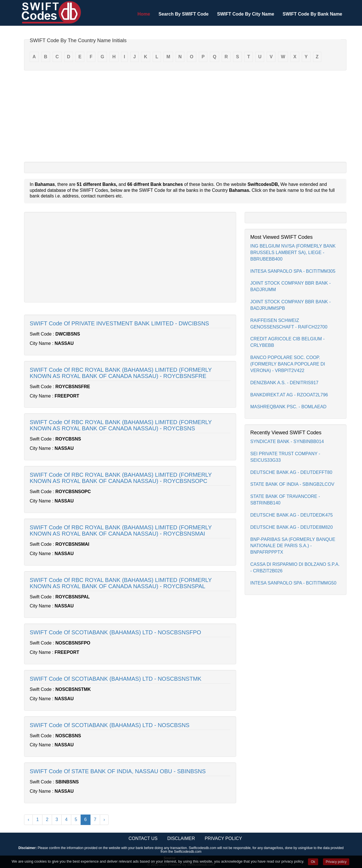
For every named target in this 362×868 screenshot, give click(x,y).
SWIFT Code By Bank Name (312, 14)
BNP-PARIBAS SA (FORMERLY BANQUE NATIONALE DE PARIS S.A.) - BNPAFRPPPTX (293, 546)
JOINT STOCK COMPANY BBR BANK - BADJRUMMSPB (290, 305)
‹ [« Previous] (28, 819)
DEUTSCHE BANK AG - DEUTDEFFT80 (291, 472)
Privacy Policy (223, 838)
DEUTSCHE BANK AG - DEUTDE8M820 (292, 527)
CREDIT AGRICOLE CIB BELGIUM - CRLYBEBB (287, 342)
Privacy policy (336, 862)
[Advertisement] (185, 116)
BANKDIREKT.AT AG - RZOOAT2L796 (289, 395)
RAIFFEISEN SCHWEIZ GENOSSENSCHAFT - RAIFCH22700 (289, 324)
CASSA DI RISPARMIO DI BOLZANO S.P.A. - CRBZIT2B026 (295, 568)
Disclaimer (181, 838)
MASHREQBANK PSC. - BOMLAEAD (288, 407)
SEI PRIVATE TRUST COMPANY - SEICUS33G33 (285, 457)
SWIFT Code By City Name (245, 14)
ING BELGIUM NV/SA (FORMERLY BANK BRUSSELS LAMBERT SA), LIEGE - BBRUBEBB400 (293, 253)
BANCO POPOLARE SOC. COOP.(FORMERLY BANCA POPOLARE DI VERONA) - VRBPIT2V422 (288, 364)
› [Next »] (104, 819)
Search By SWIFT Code (184, 14)
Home (144, 14)
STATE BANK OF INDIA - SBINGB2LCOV (292, 484)
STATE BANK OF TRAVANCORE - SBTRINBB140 (285, 500)
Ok (313, 862)
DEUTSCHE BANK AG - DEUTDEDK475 (292, 515)
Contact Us (143, 838)
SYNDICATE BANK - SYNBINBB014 (287, 441)
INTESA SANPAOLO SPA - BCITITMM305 (293, 271)
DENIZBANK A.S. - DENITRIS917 (284, 383)
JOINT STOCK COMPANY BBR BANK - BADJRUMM (290, 286)
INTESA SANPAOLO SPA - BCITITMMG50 (293, 583)
